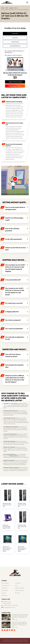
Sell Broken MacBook (23, 642)
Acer (16, 8)
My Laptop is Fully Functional (15, 55)
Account (4, 593)
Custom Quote (5, 586)
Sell (7, 8)
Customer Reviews (20, 588)
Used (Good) (15, 42)
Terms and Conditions (23, 640)
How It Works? (5, 583)
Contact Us (18, 583)
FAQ (16, 586)
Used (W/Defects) (15, 46)
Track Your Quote (19, 591)
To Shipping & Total (15, 86)
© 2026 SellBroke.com (8, 640)
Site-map (17, 593)
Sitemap (15, 640)
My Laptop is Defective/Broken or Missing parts (15, 52)
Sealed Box (15, 34)
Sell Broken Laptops (13, 642)
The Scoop (4, 588)
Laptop (11, 8)
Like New (15, 38)
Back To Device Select (15, 82)
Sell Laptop (4, 596)
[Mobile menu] (27, 2)
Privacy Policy (5, 642)
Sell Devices (5, 591)
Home (3, 8)
